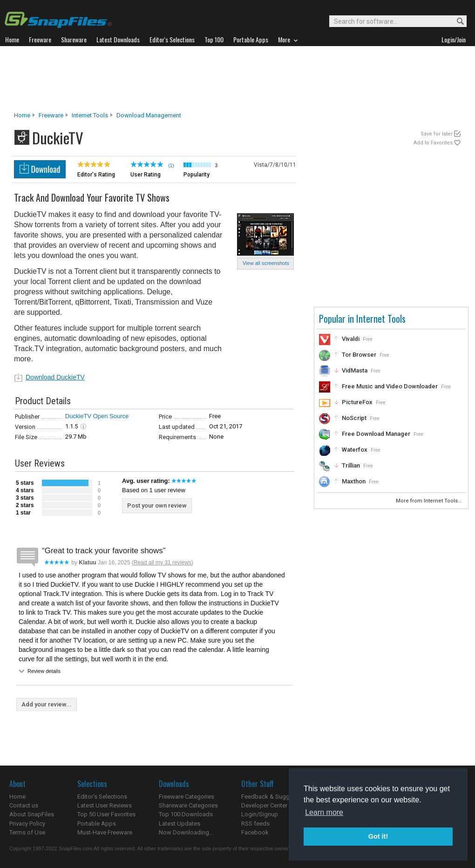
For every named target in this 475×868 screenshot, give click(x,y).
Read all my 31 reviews (163, 563)
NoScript (354, 418)
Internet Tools (90, 115)
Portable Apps (97, 824)
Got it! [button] (378, 836)
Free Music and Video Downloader (390, 386)
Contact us (24, 805)
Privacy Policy (27, 824)
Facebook (255, 832)
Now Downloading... (186, 832)
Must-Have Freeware (105, 832)
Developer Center (264, 805)
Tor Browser (359, 355)
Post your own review (157, 505)
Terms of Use (27, 832)
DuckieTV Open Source (97, 416)
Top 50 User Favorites (106, 814)
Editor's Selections (102, 797)
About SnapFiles (32, 814)
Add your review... (47, 704)
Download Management (149, 115)
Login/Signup (260, 814)
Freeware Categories (187, 797)
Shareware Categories (188, 805)
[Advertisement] (237, 79)
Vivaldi (351, 339)
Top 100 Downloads (186, 814)
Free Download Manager (376, 434)
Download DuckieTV (55, 377)
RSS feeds (255, 824)
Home (22, 115)
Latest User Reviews (105, 805)
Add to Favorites (433, 143)
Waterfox (355, 450)
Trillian (351, 465)
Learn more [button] (324, 812)
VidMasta (355, 370)
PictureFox (357, 402)
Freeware (51, 115)
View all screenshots (266, 263)
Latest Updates (180, 824)
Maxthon (354, 481)
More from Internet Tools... (430, 501)
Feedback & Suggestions (275, 797)
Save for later (437, 134)
